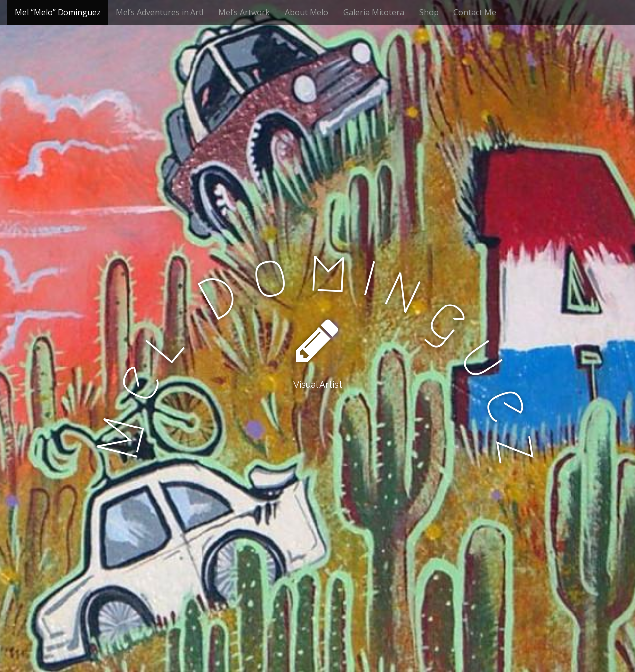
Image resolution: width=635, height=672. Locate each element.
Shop (429, 12)
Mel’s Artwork (244, 12)
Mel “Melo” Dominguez (58, 12)
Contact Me (475, 12)
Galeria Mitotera (374, 12)
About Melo (307, 12)
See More (317, 425)
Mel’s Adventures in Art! (159, 12)
